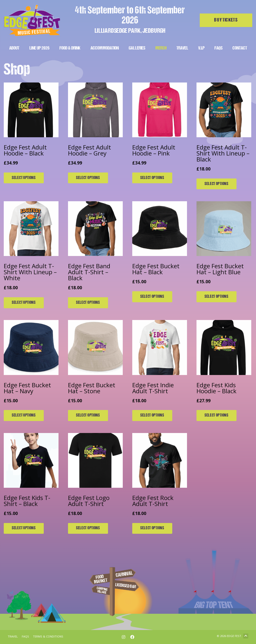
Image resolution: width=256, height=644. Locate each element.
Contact (240, 48)
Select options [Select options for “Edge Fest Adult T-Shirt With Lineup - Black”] (216, 184)
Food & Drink (70, 48)
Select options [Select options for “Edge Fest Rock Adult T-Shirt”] (152, 528)
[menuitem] (14, 48)
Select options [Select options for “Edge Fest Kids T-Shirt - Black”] (24, 528)
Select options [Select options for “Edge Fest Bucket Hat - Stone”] (88, 415)
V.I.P (201, 48)
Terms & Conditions (48, 636)
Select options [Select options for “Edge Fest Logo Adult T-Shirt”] (88, 528)
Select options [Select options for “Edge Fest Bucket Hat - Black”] (152, 297)
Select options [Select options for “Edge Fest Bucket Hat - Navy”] (24, 415)
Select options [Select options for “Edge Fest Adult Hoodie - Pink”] (152, 178)
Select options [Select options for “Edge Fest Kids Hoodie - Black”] (216, 415)
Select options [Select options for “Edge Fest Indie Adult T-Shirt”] (152, 415)
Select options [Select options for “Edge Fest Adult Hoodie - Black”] (24, 178)
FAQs (218, 48)
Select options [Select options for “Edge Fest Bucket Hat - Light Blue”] (216, 297)
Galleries (137, 48)
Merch (161, 48)
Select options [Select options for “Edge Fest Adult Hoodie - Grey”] (88, 178)
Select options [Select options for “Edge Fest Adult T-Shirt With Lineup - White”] (24, 303)
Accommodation (105, 48)
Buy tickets (226, 20)
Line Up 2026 (39, 48)
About (14, 48)
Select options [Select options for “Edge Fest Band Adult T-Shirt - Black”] (88, 303)
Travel (182, 48)
